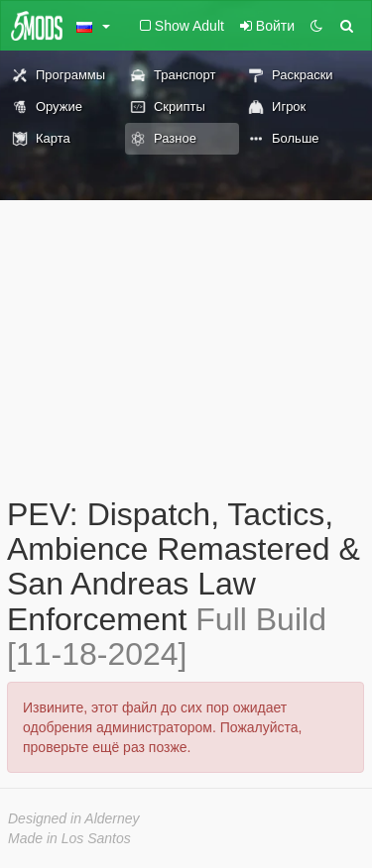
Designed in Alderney (74, 818)
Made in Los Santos (69, 838)
